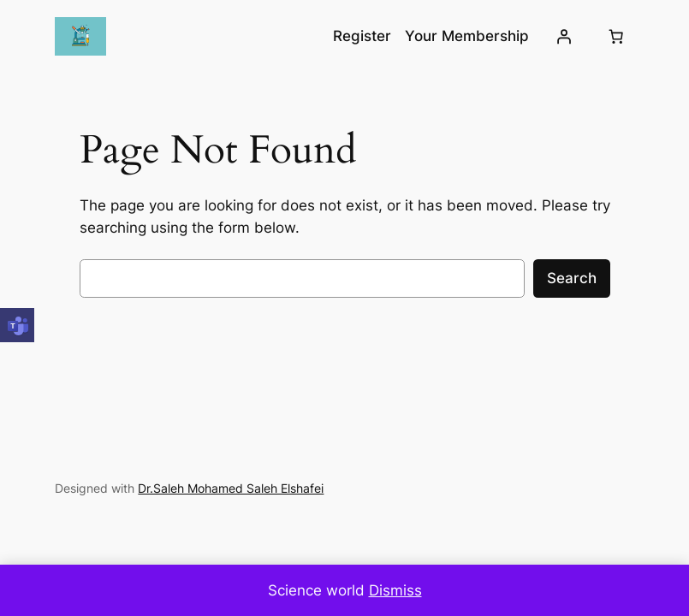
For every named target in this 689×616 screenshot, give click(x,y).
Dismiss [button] (395, 590)
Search (572, 278)
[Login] (563, 37)
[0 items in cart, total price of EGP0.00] (616, 37)
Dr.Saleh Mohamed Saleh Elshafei (231, 488)
